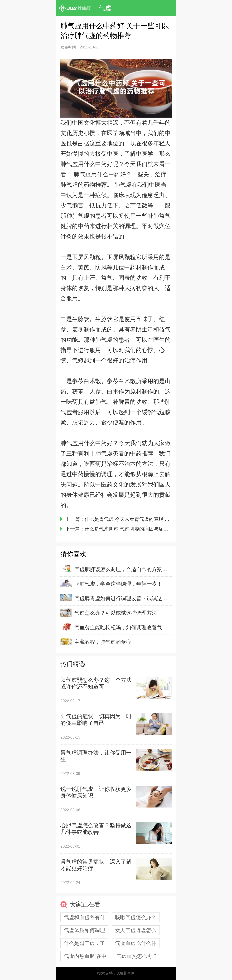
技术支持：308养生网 (116, 973)
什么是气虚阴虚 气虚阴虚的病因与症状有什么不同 (138, 529)
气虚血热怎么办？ (137, 956)
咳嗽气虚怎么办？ (136, 917)
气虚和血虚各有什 (84, 917)
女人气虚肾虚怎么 (136, 930)
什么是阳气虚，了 (84, 943)
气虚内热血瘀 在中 (85, 956)
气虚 (105, 8)
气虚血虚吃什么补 (136, 943)
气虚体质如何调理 (84, 930)
